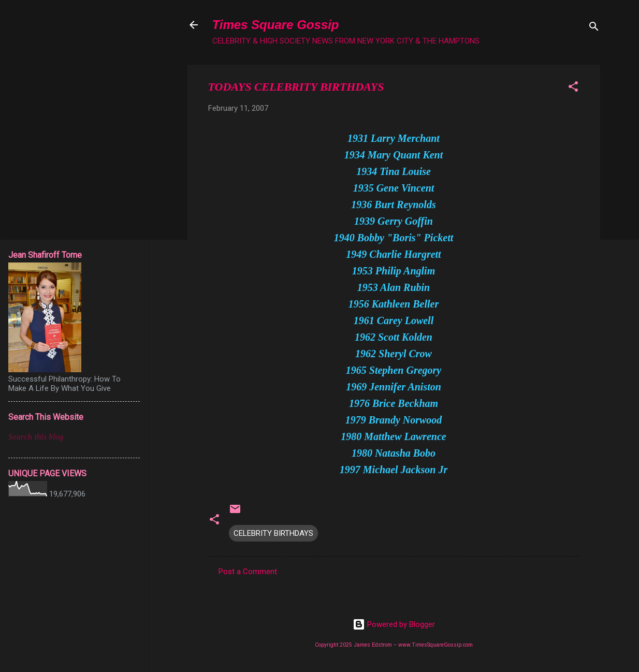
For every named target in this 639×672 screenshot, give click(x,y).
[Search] (594, 28)
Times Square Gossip (276, 25)
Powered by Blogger (394, 624)
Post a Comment (248, 572)
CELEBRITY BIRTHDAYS (273, 533)
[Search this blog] (74, 437)
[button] (573, 88)
